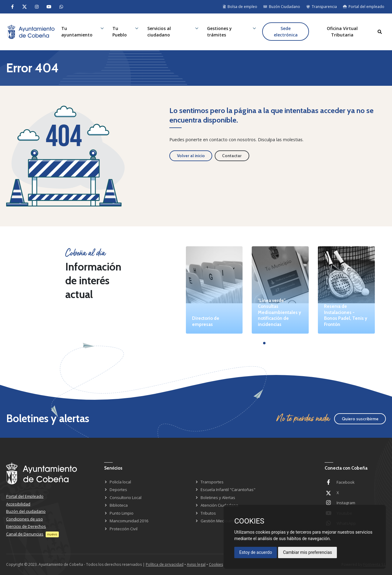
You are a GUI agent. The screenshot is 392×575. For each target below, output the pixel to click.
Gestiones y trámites (220, 32)
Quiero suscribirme (360, 419)
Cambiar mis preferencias (307, 552)
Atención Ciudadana (219, 505)
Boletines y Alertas (218, 497)
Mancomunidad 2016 (129, 521)
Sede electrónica (286, 32)
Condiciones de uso (24, 519)
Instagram (346, 503)
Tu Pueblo (120, 32)
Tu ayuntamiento (77, 32)
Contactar (232, 156)
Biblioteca (119, 505)
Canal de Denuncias (25, 534)
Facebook (346, 482)
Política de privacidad (165, 564)
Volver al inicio (191, 156)
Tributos (208, 513)
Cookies (216, 564)
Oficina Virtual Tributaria (342, 32)
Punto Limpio (122, 513)
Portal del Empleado (25, 496)
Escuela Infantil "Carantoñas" (228, 490)
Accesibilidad (18, 504)
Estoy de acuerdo (256, 552)
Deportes (118, 490)
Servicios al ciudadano (159, 32)
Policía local (120, 482)
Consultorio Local (126, 497)
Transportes (212, 482)
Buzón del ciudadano (26, 511)
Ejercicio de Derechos (26, 526)
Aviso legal (196, 564)
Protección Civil (124, 529)
